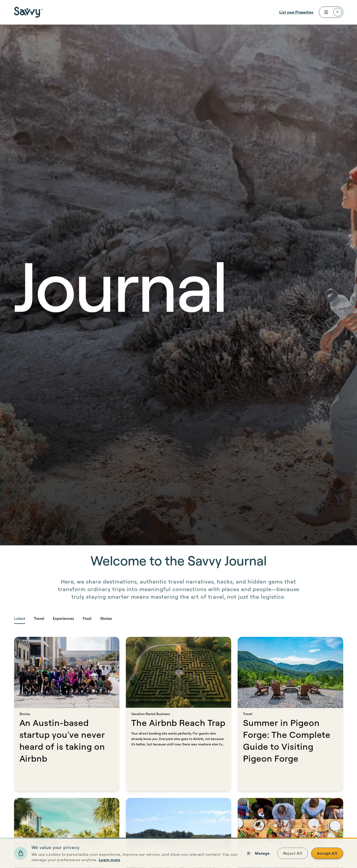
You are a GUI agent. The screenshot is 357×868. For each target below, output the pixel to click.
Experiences (63, 618)
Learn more (110, 863)
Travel (39, 618)
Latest (20, 618)
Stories (106, 618)
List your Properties (296, 12)
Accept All (327, 856)
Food (87, 618)
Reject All (293, 856)
